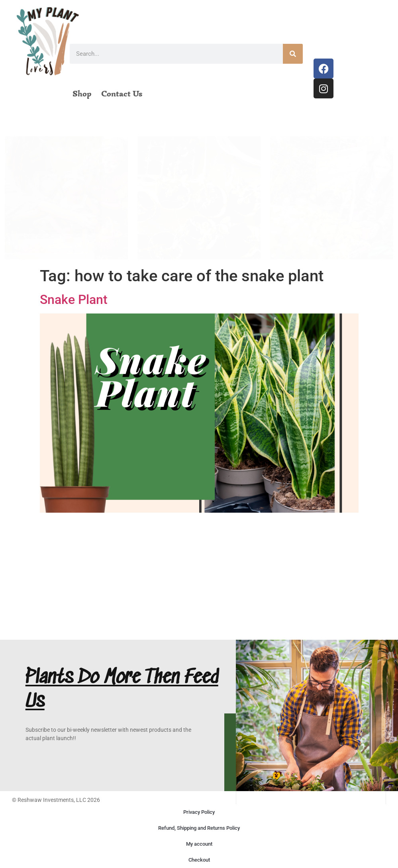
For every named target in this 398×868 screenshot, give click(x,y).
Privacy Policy (199, 812)
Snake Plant (74, 300)
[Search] (293, 54)
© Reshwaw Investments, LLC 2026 (56, 800)
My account (199, 844)
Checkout (199, 860)
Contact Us (122, 94)
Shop (82, 94)
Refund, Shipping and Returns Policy (199, 828)
